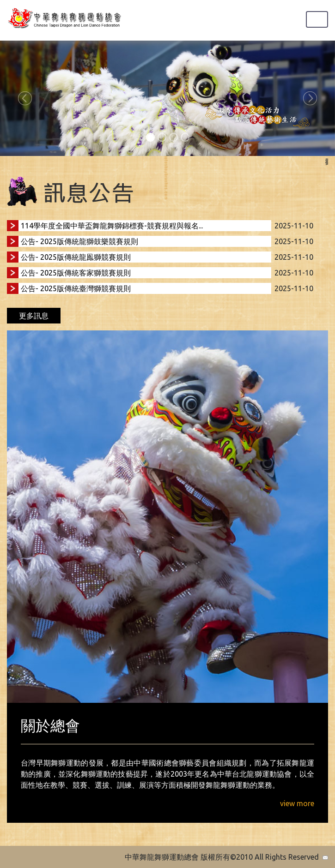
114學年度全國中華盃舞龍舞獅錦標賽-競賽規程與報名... (112, 226)
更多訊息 (34, 316)
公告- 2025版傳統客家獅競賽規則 (76, 273)
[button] (25, 98)
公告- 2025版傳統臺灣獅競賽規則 (76, 288)
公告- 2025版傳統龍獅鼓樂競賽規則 (79, 241)
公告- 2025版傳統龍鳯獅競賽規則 (76, 257)
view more (297, 803)
